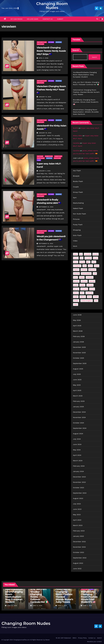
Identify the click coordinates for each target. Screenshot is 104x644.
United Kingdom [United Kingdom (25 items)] (87, 301)
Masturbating (78, 203)
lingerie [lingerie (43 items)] (76, 270)
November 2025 (79, 353)
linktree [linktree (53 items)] (84, 270)
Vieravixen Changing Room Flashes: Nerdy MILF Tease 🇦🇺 (51, 90)
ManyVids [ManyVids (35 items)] (92, 270)
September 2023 (80, 493)
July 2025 (77, 374)
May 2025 (77, 385)
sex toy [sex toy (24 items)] (76, 289)
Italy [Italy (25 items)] (85, 266)
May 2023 (77, 515)
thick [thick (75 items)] (89, 297)
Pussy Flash (41, 158)
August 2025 (78, 369)
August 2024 (78, 434)
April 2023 (77, 520)
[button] (97, 19)
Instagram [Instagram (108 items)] (77, 266)
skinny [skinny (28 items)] (76, 293)
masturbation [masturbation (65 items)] (86, 274)
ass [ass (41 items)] (81, 254)
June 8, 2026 (62, 606)
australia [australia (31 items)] (88, 254)
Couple (76, 187)
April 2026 (77, 326)
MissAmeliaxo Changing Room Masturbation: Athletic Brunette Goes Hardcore (86, 112)
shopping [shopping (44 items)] (84, 289)
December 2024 (79, 412)
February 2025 (79, 401)
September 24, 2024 (46, 207)
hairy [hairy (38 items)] (94, 262)
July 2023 (77, 504)
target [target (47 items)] (76, 297)
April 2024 (77, 455)
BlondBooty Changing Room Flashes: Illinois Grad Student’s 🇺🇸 (86, 102)
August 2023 (78, 498)
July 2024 (77, 439)
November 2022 (79, 547)
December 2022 (79, 542)
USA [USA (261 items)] (96, 301)
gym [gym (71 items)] (88, 262)
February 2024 (79, 466)
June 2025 (77, 380)
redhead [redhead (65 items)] (90, 285)
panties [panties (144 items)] (76, 281)
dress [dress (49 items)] (76, 262)
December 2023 (79, 477)
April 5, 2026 (43, 58)
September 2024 (80, 428)
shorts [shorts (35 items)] (92, 289)
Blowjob (76, 176)
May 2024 (77, 450)
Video (39, 160)
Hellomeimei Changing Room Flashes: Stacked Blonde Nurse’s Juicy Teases (86, 92)
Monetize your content (94, 642)
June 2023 (77, 509)
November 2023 (79, 482)
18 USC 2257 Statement (63, 638)
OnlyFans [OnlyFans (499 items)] (90, 277)
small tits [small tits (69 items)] (89, 293)
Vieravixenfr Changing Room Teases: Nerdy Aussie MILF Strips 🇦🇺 (51, 51)
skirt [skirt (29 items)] (82, 293)
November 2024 (79, 417)
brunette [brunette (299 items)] (88, 258)
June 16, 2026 (12, 606)
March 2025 (78, 396)
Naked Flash (58, 156)
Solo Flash (40, 44)
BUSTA (76, 128)
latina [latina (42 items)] (97, 266)
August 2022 (78, 563)
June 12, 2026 (37, 606)
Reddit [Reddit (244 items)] (82, 285)
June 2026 (77, 315)
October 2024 (79, 423)
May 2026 (77, 320)
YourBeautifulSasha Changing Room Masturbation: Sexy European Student (85, 75)
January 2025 (78, 407)
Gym (75, 198)
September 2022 (80, 558)
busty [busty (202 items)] (96, 258)
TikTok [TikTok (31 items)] (96, 297)
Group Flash (78, 192)
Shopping (59, 42)
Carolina (76, 143)
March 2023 (78, 525)
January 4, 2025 (45, 171)
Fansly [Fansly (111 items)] (82, 262)
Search (76, 50)
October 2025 (79, 358)
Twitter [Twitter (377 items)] (76, 301)
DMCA (74, 638)
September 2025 (80, 363)
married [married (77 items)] (76, 274)
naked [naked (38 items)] (82, 277)
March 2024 (78, 461)
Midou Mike (78, 136)
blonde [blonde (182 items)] (96, 254)
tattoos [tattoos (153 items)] (83, 297)
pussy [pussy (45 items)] (76, 285)
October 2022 (79, 552)
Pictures (51, 42)
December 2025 (79, 347)
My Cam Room (17, 19)
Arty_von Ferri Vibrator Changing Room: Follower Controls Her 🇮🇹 (39, 596)
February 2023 (79, 531)
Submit (60, 19)
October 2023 (79, 488)
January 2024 (78, 471)
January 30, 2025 (45, 133)
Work (75, 246)
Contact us (48, 19)
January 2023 (78, 536)
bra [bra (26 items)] (82, 258)
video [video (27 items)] (76, 304)
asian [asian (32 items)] (76, 254)
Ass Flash (40, 156)
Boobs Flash (49, 156)
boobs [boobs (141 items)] (76, 258)
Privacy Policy (82, 638)
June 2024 (77, 444)
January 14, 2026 (45, 97)
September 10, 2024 (46, 244)
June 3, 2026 (87, 606)
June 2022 (77, 569)
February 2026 (79, 336)
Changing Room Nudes (52, 6)
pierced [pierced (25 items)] (92, 281)
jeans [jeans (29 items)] (90, 266)
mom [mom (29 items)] (76, 277)
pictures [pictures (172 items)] (84, 281)
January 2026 (78, 342)
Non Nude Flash (42, 42)
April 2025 (77, 390)
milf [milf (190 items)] (95, 274)
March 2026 (78, 331)
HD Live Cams (33, 19)
